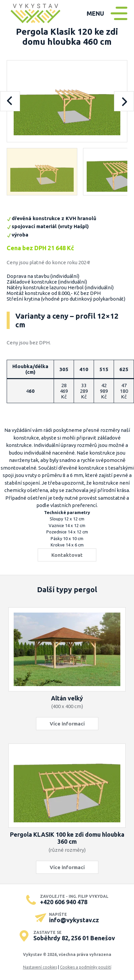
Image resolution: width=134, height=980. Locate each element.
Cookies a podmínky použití (86, 967)
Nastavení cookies (40, 967)
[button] (42, 172)
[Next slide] (124, 101)
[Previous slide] (10, 101)
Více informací (67, 724)
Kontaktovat (67, 555)
